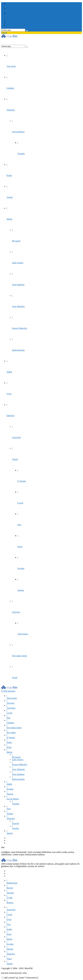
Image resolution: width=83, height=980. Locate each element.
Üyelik (4, 33)
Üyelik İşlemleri (8, 691)
